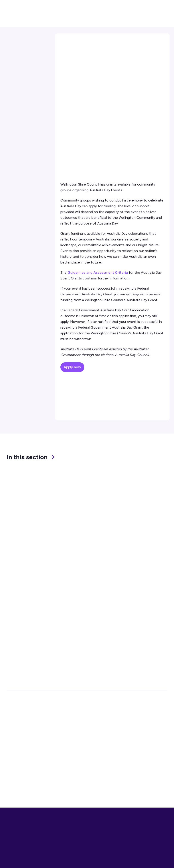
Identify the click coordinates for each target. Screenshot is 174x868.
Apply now (72, 367)
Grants (108, 42)
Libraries (72, 773)
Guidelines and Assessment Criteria (98, 272)
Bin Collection (76, 781)
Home (65, 42)
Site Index (131, 789)
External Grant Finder (26, 73)
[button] (149, 6)
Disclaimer (131, 773)
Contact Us (22, 122)
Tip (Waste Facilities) (82, 765)
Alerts (12, 789)
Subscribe (143, 653)
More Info (146, 859)
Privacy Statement (138, 765)
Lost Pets (72, 789)
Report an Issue (19, 773)
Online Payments (21, 781)
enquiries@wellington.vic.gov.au (39, 722)
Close (163, 859)
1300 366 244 (25, 715)
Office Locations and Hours (36, 737)
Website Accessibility (140, 781)
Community (86, 42)
